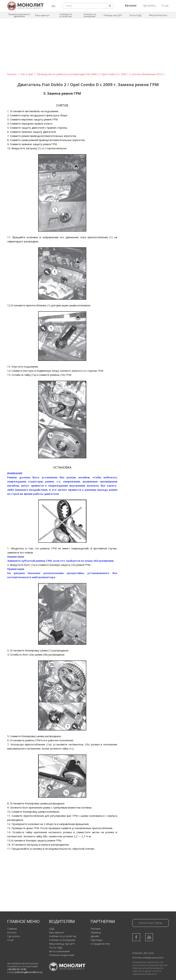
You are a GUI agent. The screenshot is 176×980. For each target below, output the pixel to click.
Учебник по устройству (66, 15)
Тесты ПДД (135, 15)
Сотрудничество (100, 944)
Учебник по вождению (90, 15)
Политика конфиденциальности (148, 958)
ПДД (52, 929)
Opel (30, 74)
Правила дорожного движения (19, 15)
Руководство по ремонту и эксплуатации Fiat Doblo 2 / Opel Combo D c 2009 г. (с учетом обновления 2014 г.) (101, 74)
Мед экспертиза (158, 15)
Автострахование (59, 951)
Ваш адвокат (42, 15)
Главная (12, 929)
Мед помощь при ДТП (62, 944)
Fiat (23, 74)
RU (54, 6)
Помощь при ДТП (113, 15)
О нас (165, 5)
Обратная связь (150, 923)
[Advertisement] (88, 47)
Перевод (96, 932)
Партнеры (96, 940)
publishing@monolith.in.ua (28, 972)
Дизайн (95, 936)
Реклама (96, 929)
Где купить (149, 5)
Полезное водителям (62, 955)
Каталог (12, 74)
